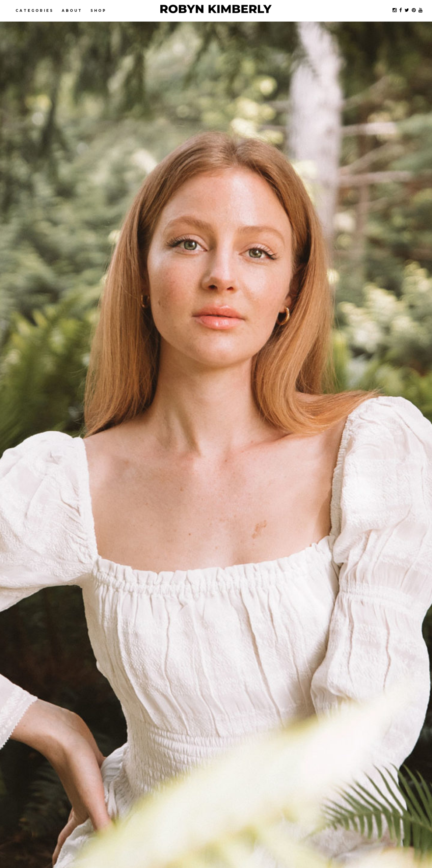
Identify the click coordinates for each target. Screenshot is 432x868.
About (72, 11)
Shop (99, 11)
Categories (35, 11)
